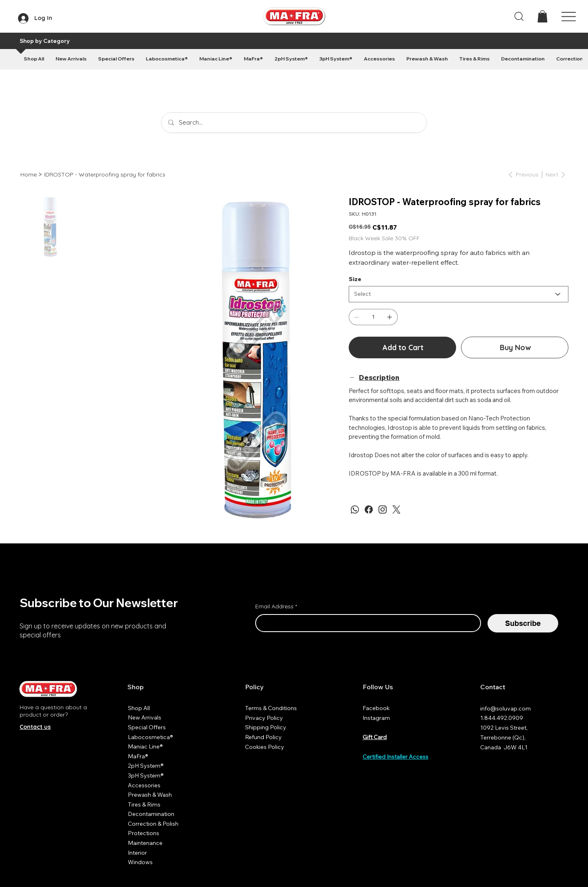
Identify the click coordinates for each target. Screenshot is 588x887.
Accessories (144, 785)
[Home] (29, 174)
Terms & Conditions (271, 708)
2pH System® (146, 766)
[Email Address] (366, 623)
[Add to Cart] (402, 347)
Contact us (35, 727)
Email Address (276, 607)
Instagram (376, 718)
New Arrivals (145, 717)
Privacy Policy (264, 718)
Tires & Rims (144, 804)
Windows (140, 862)
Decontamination (151, 814)
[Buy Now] (515, 347)
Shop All (139, 708)
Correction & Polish (153, 824)
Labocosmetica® (150, 737)
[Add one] (390, 317)
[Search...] (294, 123)
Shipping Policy (266, 727)
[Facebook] (369, 509)
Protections (144, 833)
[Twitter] (396, 509)
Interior (137, 853)
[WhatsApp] (355, 509)
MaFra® (138, 756)
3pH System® (146, 775)
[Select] (459, 294)
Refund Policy (263, 737)
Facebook (376, 708)
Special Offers (147, 727)
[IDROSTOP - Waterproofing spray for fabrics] (105, 174)
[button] (542, 16)
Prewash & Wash (150, 795)
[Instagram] (383, 509)
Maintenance (145, 843)
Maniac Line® (145, 746)
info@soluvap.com (506, 708)
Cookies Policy (265, 747)
